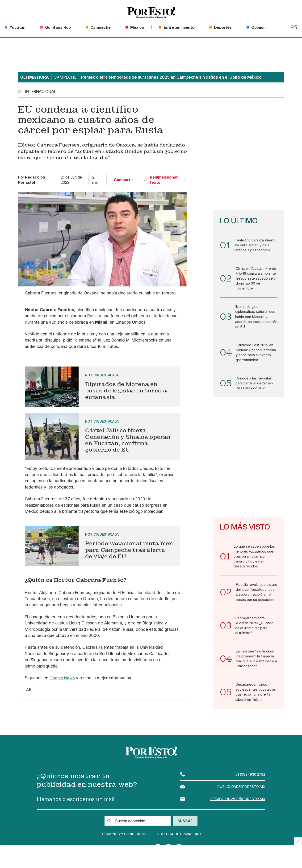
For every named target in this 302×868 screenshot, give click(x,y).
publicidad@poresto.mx (240, 794)
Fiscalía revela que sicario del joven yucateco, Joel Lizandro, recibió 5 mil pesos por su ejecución (257, 597)
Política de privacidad (183, 841)
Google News (62, 678)
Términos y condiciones (122, 841)
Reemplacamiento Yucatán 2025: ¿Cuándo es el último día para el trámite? (255, 631)
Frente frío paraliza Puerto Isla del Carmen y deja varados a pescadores (255, 245)
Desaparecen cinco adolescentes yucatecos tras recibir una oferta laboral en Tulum (256, 699)
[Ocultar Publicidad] (298, 841)
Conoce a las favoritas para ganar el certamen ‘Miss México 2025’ (254, 386)
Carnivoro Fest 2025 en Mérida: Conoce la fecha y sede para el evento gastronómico (256, 355)
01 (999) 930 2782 (250, 782)
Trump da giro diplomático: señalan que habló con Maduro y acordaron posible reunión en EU (256, 318)
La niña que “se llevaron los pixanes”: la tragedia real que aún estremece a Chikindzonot (256, 665)
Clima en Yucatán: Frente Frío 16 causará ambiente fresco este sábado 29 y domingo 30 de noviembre (256, 279)
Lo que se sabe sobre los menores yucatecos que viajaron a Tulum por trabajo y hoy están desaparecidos (254, 560)
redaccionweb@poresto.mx (236, 807)
